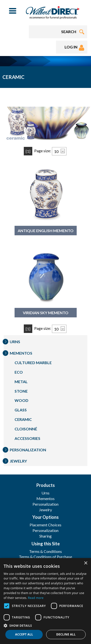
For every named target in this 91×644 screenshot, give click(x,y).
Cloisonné (26, 429)
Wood (21, 400)
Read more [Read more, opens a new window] (36, 598)
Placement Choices (45, 525)
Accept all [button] (24, 634)
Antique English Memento (46, 231)
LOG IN (74, 48)
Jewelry (18, 461)
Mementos (21, 353)
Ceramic (23, 419)
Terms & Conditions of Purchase (45, 557)
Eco (19, 372)
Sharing (45, 536)
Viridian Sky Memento (46, 313)
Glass (21, 410)
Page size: (43, 151)
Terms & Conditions (45, 551)
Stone (21, 391)
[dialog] (45, 601)
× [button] (86, 563)
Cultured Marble (33, 363)
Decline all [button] (66, 634)
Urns (15, 342)
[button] (45, 625)
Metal (21, 382)
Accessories (27, 438)
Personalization (28, 450)
